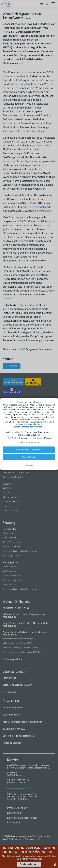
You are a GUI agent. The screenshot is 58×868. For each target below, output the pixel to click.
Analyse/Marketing (20, 438)
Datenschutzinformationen (33, 427)
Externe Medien (44, 438)
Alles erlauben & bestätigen (29, 450)
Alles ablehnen (29, 457)
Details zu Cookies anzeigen (29, 442)
